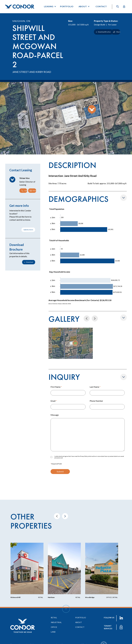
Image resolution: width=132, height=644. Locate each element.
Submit (60, 471)
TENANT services (108, 627)
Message (55, 415)
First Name (56, 387)
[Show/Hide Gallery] (124, 318)
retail (54, 618)
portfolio (81, 618)
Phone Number (96, 401)
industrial (56, 622)
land (53, 632)
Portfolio (67, 6)
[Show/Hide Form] (124, 377)
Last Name (95, 387)
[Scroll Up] (66, 609)
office (54, 627)
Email (54, 401)
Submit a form (28, 230)
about (79, 622)
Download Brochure (104, 32)
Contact (101, 6)
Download (29, 262)
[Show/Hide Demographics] (124, 198)
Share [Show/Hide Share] (117, 32)
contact (80, 627)
